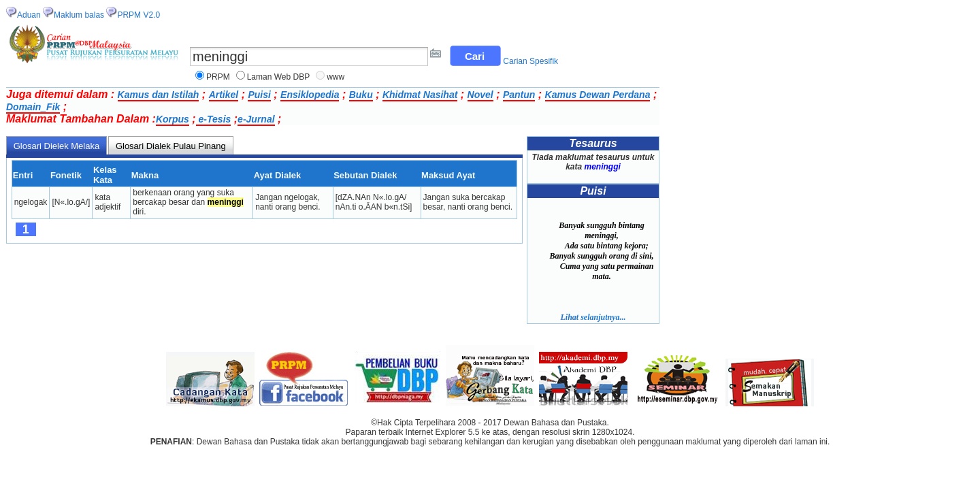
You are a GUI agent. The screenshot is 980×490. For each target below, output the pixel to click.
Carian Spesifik (530, 61)
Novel (480, 95)
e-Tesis (214, 119)
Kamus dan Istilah (159, 95)
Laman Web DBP (279, 77)
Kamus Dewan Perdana (598, 95)
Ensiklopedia (310, 95)
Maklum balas (79, 15)
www (336, 77)
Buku (361, 95)
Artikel (224, 95)
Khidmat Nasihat (420, 95)
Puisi (259, 95)
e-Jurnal (256, 119)
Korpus (173, 119)
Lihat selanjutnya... (593, 317)
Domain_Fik (33, 107)
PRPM (218, 77)
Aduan (29, 15)
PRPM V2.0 (138, 15)
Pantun (519, 95)
